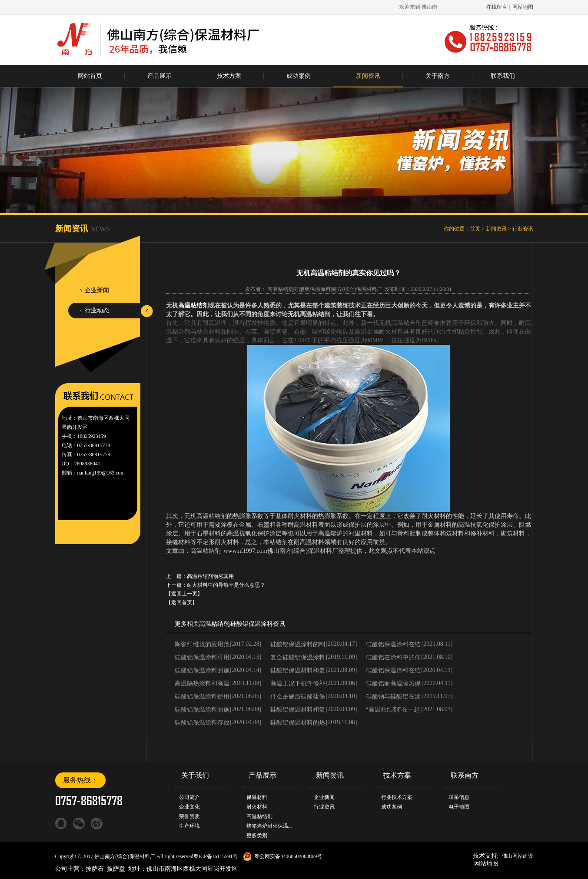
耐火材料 (257, 807)
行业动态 (97, 310)
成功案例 (299, 76)
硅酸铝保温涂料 (252, 624)
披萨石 (95, 869)
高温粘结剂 (193, 306)
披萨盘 (116, 869)
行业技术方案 (397, 797)
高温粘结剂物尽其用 (210, 576)
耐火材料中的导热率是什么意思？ (226, 585)
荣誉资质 (189, 816)
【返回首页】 (182, 602)
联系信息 (459, 797)
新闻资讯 (368, 76)
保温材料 (257, 797)
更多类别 (257, 836)
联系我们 (503, 76)
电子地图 (459, 807)
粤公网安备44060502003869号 (288, 856)
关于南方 (438, 76)
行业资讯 (523, 229)
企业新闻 (97, 290)
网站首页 (90, 76)
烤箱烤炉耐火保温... (269, 826)
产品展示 (159, 76)
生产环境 (189, 826)
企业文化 (189, 807)
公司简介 (189, 797)
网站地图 (523, 7)
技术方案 (229, 76)
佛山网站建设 (518, 856)
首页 (475, 229)
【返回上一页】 (184, 594)
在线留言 (497, 7)
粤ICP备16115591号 (216, 856)
